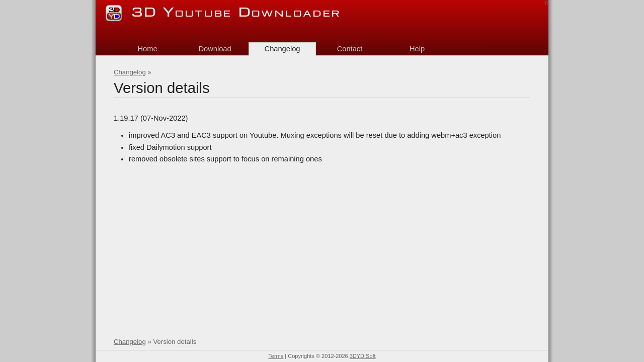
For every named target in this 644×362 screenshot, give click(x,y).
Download (215, 49)
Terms (276, 356)
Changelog (130, 72)
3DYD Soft (363, 356)
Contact (350, 49)
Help (417, 49)
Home (147, 49)
